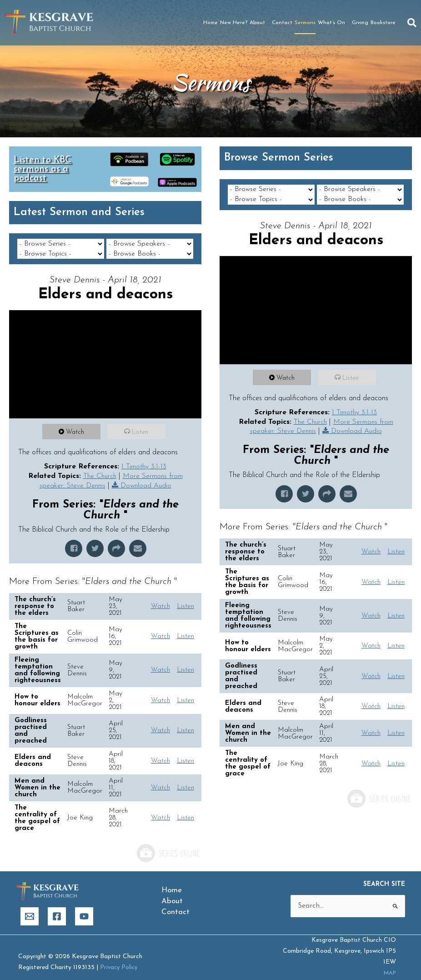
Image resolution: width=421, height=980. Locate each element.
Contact (282, 23)
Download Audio (146, 476)
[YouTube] (84, 907)
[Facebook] (57, 907)
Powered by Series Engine (168, 844)
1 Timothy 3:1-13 (144, 457)
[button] (412, 23)
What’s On (334, 23)
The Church (98, 466)
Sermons (305, 23)
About (260, 23)
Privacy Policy (120, 958)
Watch (77, 422)
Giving (360, 23)
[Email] (30, 907)
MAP (388, 963)
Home (210, 23)
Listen (142, 422)
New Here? (234, 23)
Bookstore (383, 23)
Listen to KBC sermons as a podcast (43, 169)
